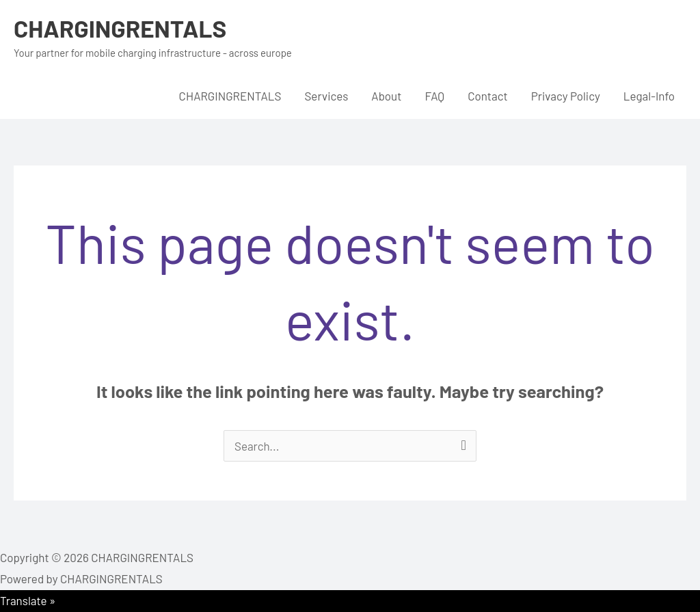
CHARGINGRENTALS (120, 28)
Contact (488, 96)
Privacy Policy (566, 96)
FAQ (434, 96)
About (386, 96)
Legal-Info (649, 96)
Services (326, 96)
